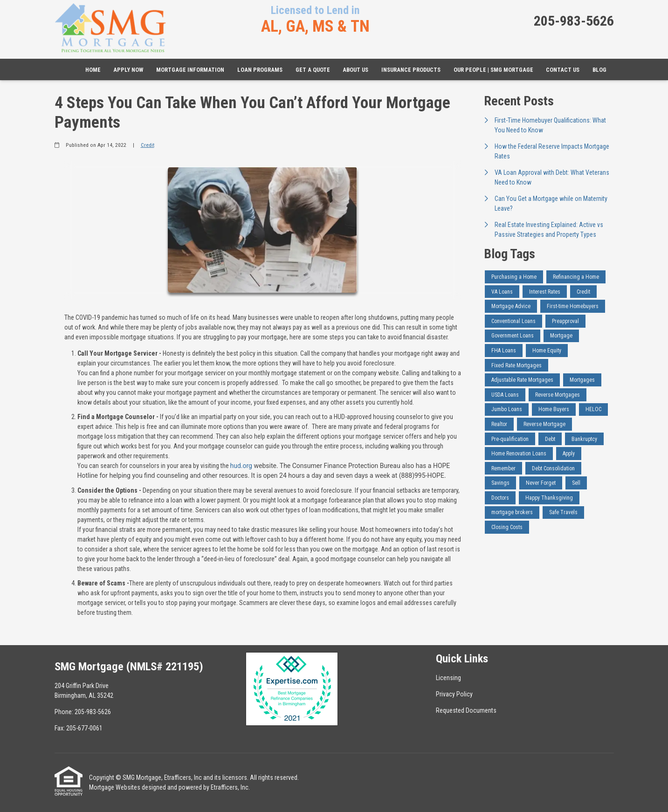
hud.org (241, 466)
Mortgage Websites (115, 787)
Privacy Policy (454, 694)
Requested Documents (466, 710)
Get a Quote (313, 70)
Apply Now (128, 70)
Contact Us (563, 70)
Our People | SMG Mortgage (493, 70)
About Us (355, 70)
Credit (148, 145)
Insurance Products (411, 70)
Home (93, 70)
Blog (599, 70)
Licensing (448, 678)
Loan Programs (260, 70)
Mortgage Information (190, 70)
